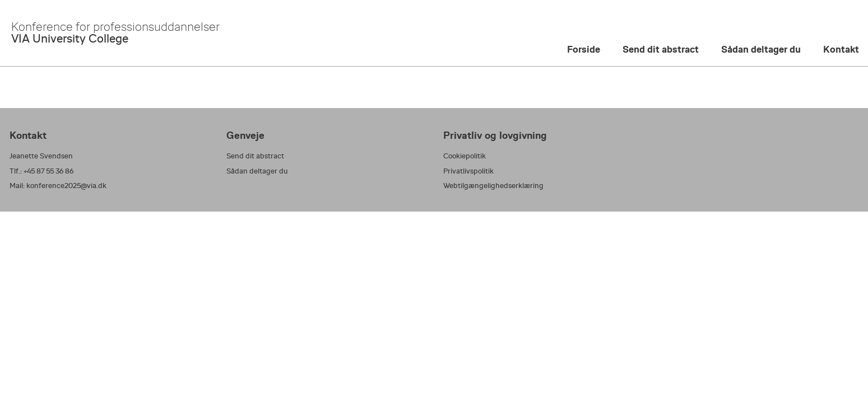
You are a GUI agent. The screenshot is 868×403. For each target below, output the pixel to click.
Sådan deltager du (761, 50)
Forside (584, 50)
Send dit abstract (661, 50)
